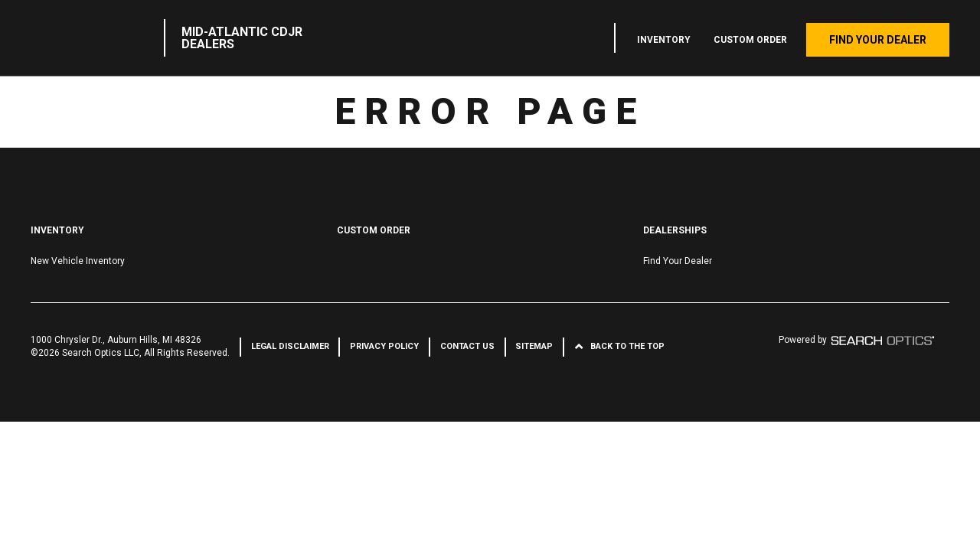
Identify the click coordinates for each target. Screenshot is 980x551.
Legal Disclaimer (290, 346)
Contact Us (467, 346)
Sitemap (534, 346)
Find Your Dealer (878, 40)
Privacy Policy (384, 346)
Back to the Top (627, 346)
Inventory (664, 40)
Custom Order (750, 40)
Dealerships (675, 230)
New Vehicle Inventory (78, 261)
